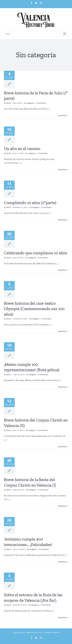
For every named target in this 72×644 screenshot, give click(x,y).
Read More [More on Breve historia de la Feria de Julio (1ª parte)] (63, 115)
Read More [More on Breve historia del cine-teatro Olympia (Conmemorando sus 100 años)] (63, 331)
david (8, 103)
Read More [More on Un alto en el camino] (63, 170)
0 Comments (41, 103)
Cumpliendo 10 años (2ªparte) (30, 203)
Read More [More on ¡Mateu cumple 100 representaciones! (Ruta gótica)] (63, 387)
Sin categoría (29, 103)
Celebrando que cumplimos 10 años (35, 253)
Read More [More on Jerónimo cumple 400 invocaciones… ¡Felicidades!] (63, 562)
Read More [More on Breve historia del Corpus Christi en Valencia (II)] (63, 447)
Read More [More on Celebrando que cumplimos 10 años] (63, 270)
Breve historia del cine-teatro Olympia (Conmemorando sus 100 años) (34, 309)
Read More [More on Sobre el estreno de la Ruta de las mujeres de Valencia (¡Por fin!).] (63, 617)
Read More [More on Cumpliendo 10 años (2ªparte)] (63, 220)
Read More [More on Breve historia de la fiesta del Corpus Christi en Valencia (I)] (63, 506)
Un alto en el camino (22, 149)
